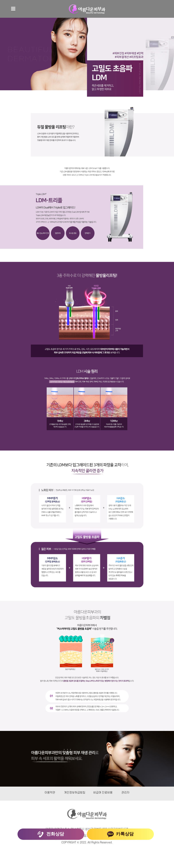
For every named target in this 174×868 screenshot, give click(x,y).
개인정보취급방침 (75, 793)
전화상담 (51, 834)
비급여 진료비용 (103, 793)
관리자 (125, 793)
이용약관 (50, 793)
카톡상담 (120, 834)
